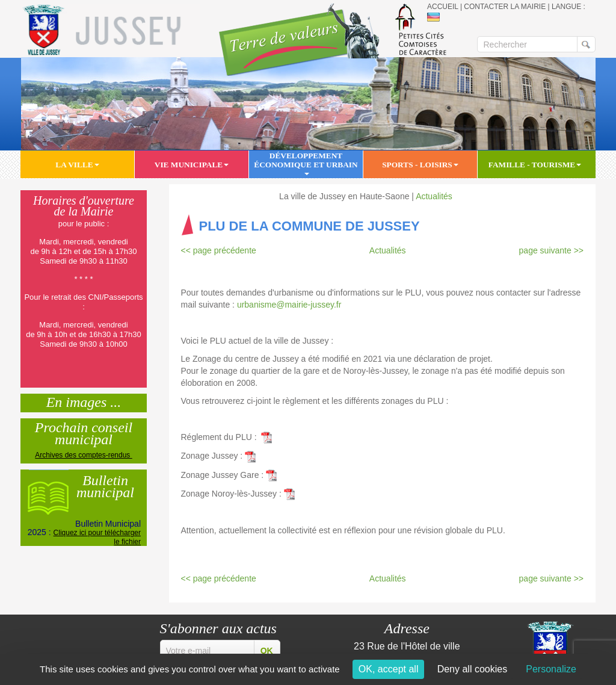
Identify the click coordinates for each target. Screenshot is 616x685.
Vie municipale (192, 165)
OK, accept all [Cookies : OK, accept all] (389, 669)
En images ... (84, 401)
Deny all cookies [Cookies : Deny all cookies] (473, 669)
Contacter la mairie (505, 7)
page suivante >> (551, 250)
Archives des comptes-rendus (83, 455)
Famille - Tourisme (535, 165)
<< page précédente (219, 250)
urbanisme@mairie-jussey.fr (291, 305)
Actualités (434, 196)
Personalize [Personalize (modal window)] (551, 669)
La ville (77, 165)
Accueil (443, 7)
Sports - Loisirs (420, 165)
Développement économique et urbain (306, 163)
